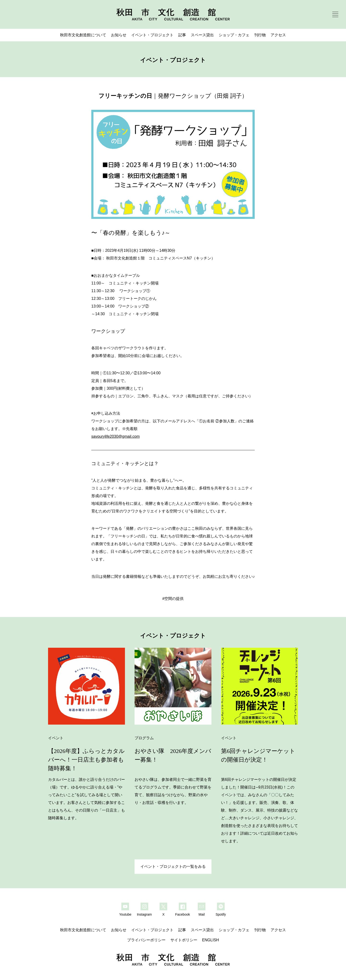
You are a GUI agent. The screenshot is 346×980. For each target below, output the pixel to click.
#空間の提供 (173, 599)
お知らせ (119, 35)
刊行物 (260, 35)
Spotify (221, 914)
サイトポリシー (184, 940)
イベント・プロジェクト (152, 35)
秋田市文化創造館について (83, 35)
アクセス (278, 35)
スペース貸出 (202, 35)
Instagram (144, 914)
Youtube (125, 914)
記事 (182, 35)
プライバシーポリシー (146, 940)
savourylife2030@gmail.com (115, 436)
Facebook (182, 914)
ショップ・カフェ (234, 35)
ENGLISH (210, 940)
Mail (202, 914)
